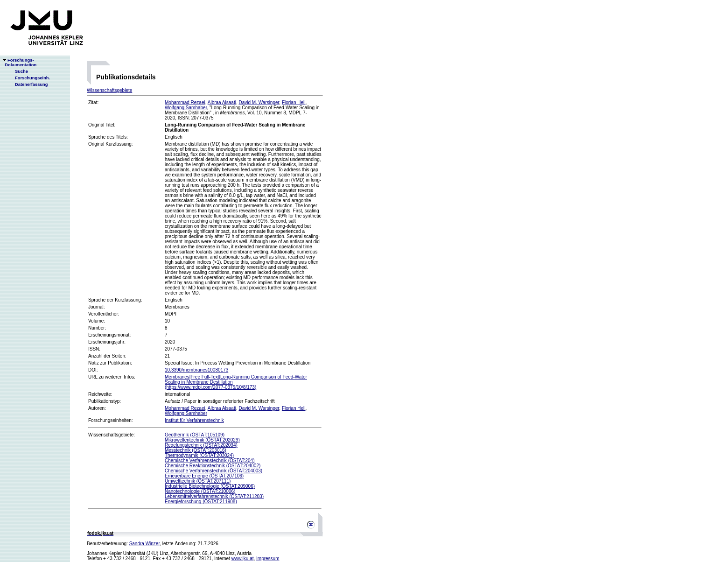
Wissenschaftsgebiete (109, 90)
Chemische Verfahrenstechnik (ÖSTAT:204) (210, 460)
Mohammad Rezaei (185, 102)
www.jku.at (243, 558)
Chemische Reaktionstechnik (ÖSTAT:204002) (213, 466)
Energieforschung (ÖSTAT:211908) (201, 502)
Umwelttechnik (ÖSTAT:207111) (198, 481)
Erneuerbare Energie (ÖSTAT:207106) (204, 476)
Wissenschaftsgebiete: (112, 435)
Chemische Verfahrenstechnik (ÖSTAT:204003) (213, 471)
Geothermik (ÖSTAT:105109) (195, 435)
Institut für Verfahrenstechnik (194, 420)
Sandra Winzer (145, 544)
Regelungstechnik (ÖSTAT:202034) (201, 445)
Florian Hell (294, 102)
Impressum (268, 558)
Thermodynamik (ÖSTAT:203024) (199, 455)
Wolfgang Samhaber (186, 108)
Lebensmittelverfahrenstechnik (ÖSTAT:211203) (214, 496)
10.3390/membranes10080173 (196, 370)
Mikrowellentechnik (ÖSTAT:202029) (202, 440)
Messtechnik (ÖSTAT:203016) (196, 450)
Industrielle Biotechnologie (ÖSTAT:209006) (210, 486)
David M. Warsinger (259, 102)
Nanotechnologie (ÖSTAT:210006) (200, 491)
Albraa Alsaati (222, 102)
